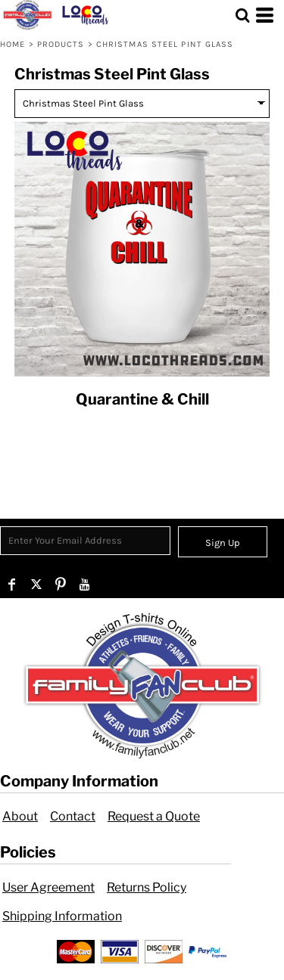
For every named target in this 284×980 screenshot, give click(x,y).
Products (61, 44)
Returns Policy (147, 887)
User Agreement (48, 887)
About (20, 816)
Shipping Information (62, 916)
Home (12, 44)
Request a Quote (154, 816)
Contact (73, 816)
